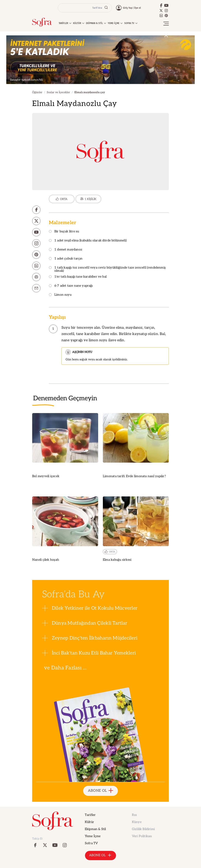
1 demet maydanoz (66, 250)
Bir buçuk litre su (64, 232)
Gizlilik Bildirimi (143, 829)
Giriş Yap (128, 8)
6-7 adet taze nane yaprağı (71, 286)
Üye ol (138, 8)
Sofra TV (91, 843)
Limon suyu (60, 295)
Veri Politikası (142, 836)
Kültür (89, 822)
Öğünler (37, 92)
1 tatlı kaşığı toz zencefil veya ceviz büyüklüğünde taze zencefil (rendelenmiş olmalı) (107, 269)
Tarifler (90, 815)
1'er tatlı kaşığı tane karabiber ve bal (78, 277)
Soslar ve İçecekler (58, 92)
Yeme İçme (93, 836)
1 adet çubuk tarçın (66, 259)
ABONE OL (101, 791)
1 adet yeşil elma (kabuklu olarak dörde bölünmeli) (88, 241)
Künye (137, 822)
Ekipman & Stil (95, 829)
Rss (134, 815)
